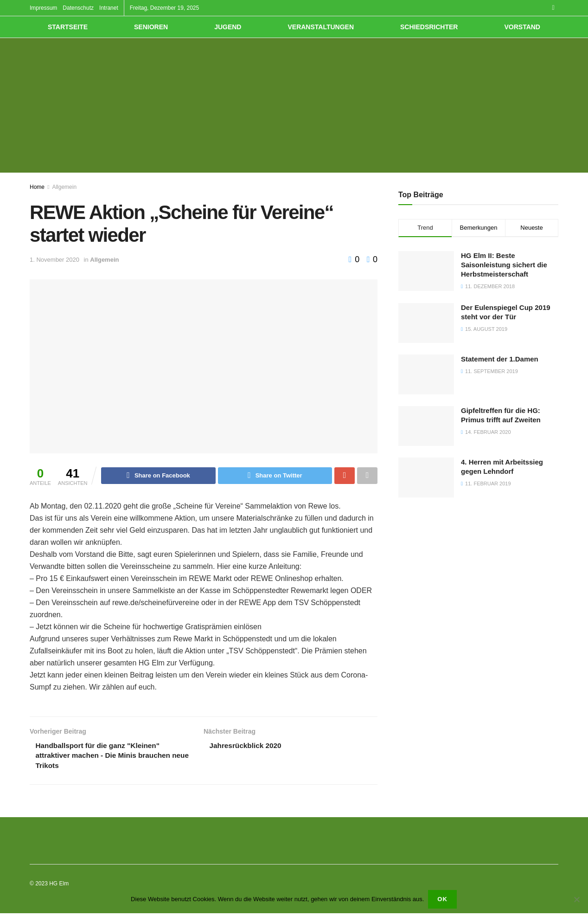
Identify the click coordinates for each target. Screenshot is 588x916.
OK (443, 900)
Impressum (43, 8)
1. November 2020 (54, 260)
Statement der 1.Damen (500, 359)
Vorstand (522, 27)
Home (37, 187)
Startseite (68, 27)
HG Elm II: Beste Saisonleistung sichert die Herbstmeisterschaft (504, 265)
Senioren (151, 27)
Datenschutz (78, 8)
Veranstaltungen (321, 27)
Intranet (109, 8)
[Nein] (576, 900)
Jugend (228, 27)
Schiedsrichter (429, 27)
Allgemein (64, 187)
